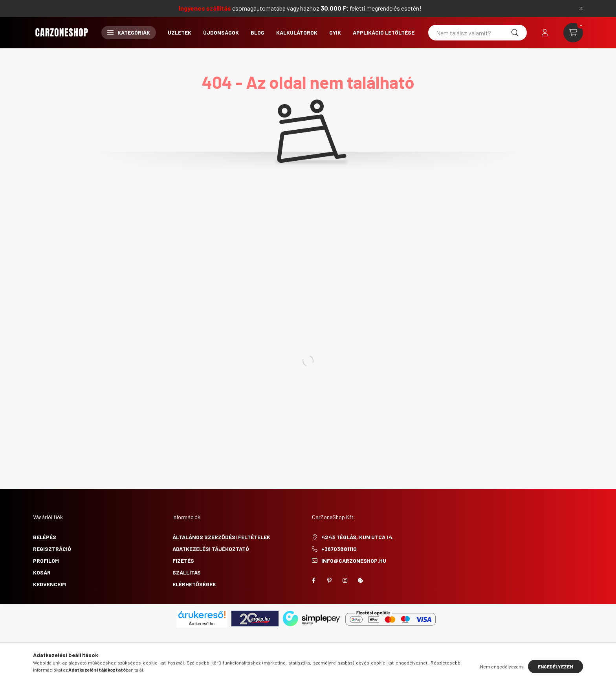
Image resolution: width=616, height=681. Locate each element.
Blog (258, 32)
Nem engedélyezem (501, 666)
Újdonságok (221, 32)
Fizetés (183, 561)
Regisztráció (52, 549)
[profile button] (545, 33)
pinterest (329, 580)
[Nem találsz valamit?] (478, 33)
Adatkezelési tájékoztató (211, 549)
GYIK (335, 32)
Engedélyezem (555, 666)
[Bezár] (581, 8)
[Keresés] (515, 33)
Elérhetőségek (194, 584)
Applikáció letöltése (384, 32)
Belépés (45, 537)
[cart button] (573, 33)
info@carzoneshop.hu (354, 561)
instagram (345, 580)
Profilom (46, 561)
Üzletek (180, 32)
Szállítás (187, 572)
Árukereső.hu (202, 624)
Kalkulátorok (297, 32)
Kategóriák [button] (129, 32)
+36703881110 (339, 549)
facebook (313, 580)
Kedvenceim (49, 584)
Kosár (42, 572)
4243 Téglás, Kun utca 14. (357, 537)
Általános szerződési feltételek (221, 537)
